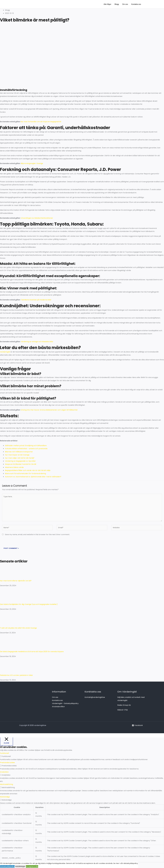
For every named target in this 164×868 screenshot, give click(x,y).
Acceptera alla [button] (32, 866)
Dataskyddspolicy (7, 866)
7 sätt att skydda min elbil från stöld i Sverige (18, 628)
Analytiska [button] (4, 772)
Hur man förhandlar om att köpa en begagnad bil (41, 122)
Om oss (125, 4)
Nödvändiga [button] (5, 797)
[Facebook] (137, 725)
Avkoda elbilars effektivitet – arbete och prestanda (26, 449)
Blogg (117, 4)
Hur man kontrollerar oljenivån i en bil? (16, 581)
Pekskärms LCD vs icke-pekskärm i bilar (17, 675)
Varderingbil (5, 352)
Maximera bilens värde (14, 467)
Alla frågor (107, 4)
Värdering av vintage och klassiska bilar (37, 342)
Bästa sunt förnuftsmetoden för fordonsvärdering (25, 474)
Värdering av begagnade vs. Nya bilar (20, 461)
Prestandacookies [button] (7, 763)
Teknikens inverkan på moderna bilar (36, 300)
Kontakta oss (136, 4)
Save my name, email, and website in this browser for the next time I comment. (37, 534)
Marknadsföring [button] (6, 784)
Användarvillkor (58, 707)
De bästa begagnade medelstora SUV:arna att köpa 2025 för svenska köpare (32, 652)
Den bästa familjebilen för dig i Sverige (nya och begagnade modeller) (29, 604)
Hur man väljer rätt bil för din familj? (20, 458)
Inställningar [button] (20, 866)
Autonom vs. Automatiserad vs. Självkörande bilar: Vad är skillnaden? (33, 477)
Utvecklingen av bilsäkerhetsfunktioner (37, 218)
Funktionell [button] (4, 753)
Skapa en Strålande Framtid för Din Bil (21, 464)
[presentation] (16, 541)
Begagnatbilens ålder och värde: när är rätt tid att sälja (28, 470)
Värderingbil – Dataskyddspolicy (65, 703)
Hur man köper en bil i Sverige (17, 455)
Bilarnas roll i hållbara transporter (19, 452)
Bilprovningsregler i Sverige (32, 163)
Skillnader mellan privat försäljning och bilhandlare (26, 446)
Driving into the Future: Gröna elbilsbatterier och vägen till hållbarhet (49, 410)
